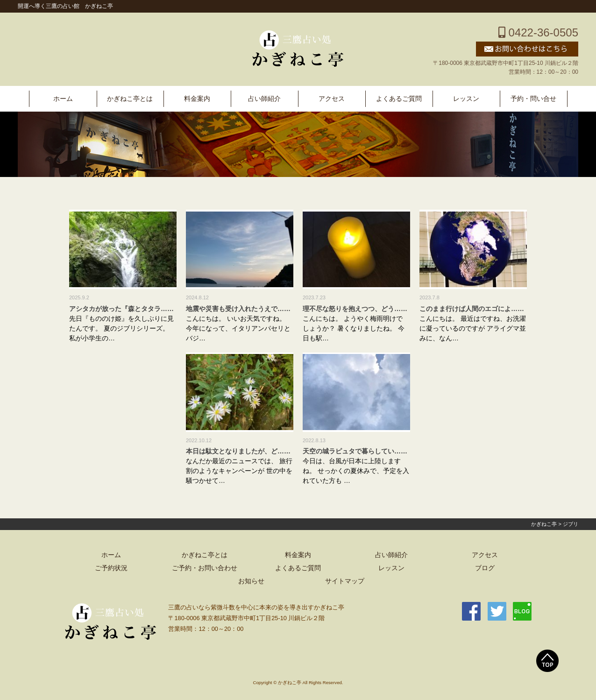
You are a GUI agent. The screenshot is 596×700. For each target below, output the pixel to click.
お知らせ (251, 581)
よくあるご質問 (399, 99)
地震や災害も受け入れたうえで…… (238, 309)
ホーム (63, 99)
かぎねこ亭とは (130, 99)
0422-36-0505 (538, 32)
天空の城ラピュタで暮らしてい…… (355, 451)
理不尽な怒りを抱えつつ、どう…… (355, 309)
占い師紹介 (264, 99)
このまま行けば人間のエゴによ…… (472, 309)
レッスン (466, 99)
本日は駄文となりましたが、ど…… (238, 451)
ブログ (485, 568)
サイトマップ (345, 581)
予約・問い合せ (533, 99)
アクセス (332, 99)
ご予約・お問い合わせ (205, 568)
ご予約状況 (111, 568)
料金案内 (197, 99)
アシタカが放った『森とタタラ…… (121, 309)
